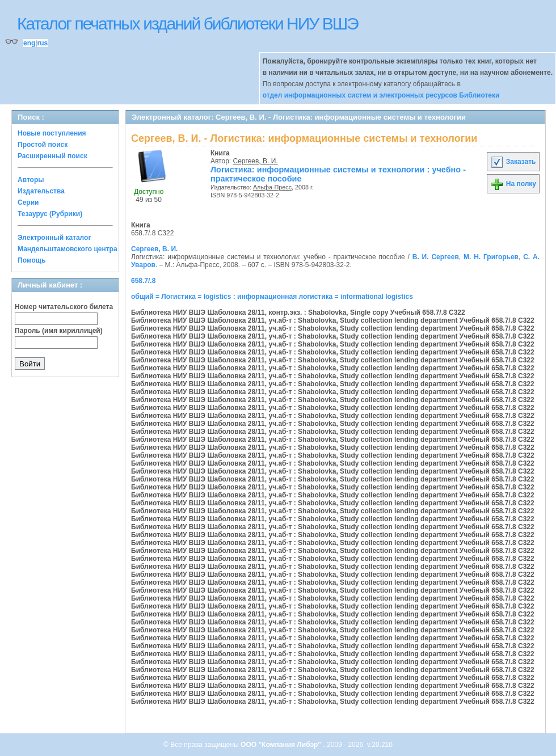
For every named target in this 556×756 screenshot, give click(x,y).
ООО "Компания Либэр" (282, 745)
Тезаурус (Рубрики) (50, 214)
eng (29, 43)
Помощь (31, 260)
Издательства (41, 191)
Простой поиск (43, 145)
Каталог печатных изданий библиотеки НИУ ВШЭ (188, 24)
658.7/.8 (143, 281)
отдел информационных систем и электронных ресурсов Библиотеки (381, 95)
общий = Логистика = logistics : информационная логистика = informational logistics (272, 297)
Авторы (31, 180)
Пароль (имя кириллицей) (59, 331)
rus (42, 43)
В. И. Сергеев (436, 257)
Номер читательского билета (64, 307)
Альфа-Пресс (272, 187)
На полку (513, 184)
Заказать (513, 162)
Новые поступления (52, 133)
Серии (28, 202)
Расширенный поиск (52, 156)
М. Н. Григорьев (491, 257)
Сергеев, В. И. (256, 161)
